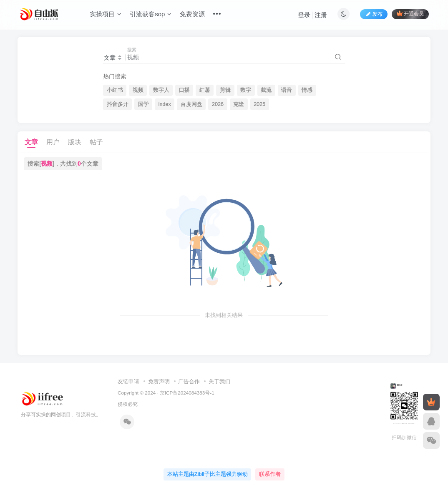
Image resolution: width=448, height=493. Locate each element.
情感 (307, 90)
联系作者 (270, 474)
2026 (218, 104)
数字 (246, 90)
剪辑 (225, 90)
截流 (266, 90)
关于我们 (219, 381)
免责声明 (159, 381)
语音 (287, 90)
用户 (53, 142)
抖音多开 (118, 104)
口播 (184, 90)
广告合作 (189, 381)
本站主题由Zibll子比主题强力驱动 (208, 474)
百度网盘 (191, 104)
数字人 (161, 90)
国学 (143, 104)
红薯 (205, 90)
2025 (259, 104)
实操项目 (106, 14)
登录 (304, 15)
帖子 (96, 142)
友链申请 (128, 381)
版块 (75, 142)
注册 (321, 15)
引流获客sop (151, 14)
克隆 (239, 104)
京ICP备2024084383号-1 (187, 393)
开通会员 (410, 14)
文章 (31, 142)
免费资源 (192, 14)
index (165, 104)
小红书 (115, 90)
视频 (138, 90)
